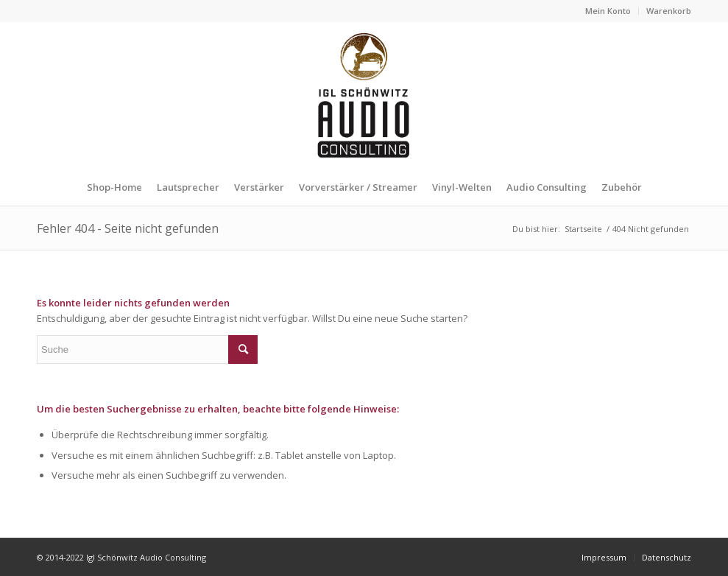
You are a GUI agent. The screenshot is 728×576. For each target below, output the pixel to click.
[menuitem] (608, 11)
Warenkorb (669, 11)
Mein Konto (608, 11)
